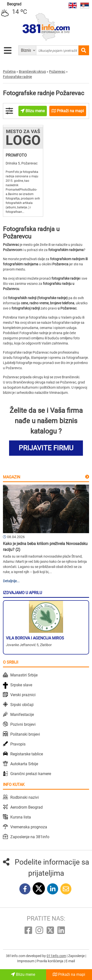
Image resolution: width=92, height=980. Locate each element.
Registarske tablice (27, 754)
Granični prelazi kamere (31, 774)
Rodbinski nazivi (25, 797)
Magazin (12, 477)
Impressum (26, 961)
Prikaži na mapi (69, 974)
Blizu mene (23, 974)
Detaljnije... (11, 581)
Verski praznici (23, 695)
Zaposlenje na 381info (30, 837)
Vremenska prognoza (29, 827)
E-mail (70, 961)
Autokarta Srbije (24, 764)
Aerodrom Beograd (26, 807)
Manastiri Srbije (24, 675)
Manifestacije (22, 715)
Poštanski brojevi (25, 734)
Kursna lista (21, 817)
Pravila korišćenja (50, 961)
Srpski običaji (22, 705)
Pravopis (18, 744)
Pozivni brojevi (23, 724)
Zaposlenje (77, 956)
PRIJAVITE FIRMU (46, 448)
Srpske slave (21, 685)
